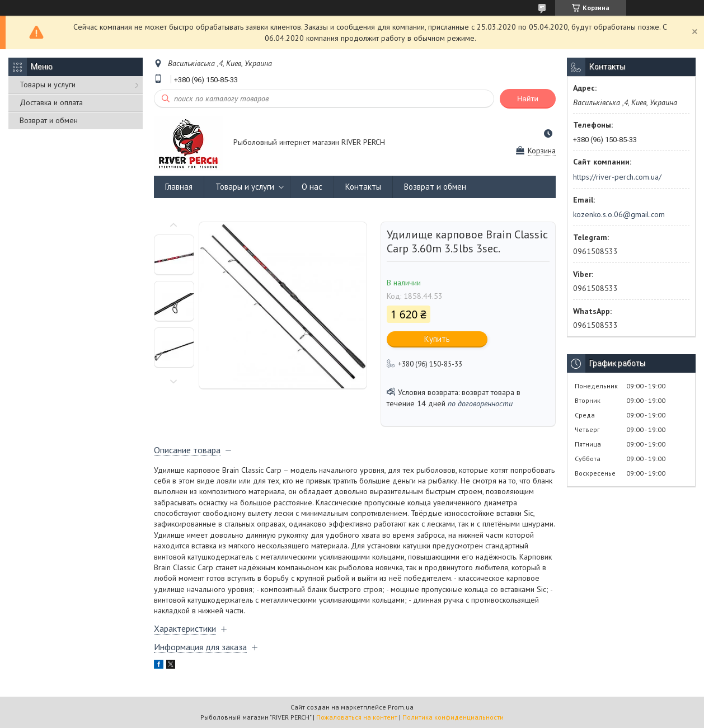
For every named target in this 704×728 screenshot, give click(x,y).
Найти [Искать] (528, 99)
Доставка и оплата (51, 102)
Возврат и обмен (49, 120)
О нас (312, 187)
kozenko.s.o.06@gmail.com (619, 214)
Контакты (363, 187)
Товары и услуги (48, 84)
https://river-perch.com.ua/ (617, 177)
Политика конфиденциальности (453, 717)
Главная (179, 187)
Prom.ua (401, 707)
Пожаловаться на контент (357, 717)
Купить (437, 339)
